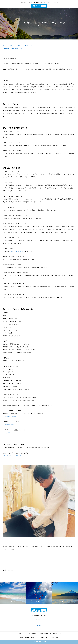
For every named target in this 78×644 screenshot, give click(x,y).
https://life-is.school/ (10, 433)
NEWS (47, 638)
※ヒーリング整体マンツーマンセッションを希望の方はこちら (19, 45)
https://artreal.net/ (10, 425)
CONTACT (39, 625)
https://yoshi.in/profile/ (11, 417)
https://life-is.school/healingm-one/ (13, 48)
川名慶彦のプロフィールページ (17, 251)
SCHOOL (32, 638)
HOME (22, 638)
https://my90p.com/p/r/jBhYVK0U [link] (13, 456)
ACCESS (42, 638)
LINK (57, 638)
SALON (37, 638)
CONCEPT (27, 638)
